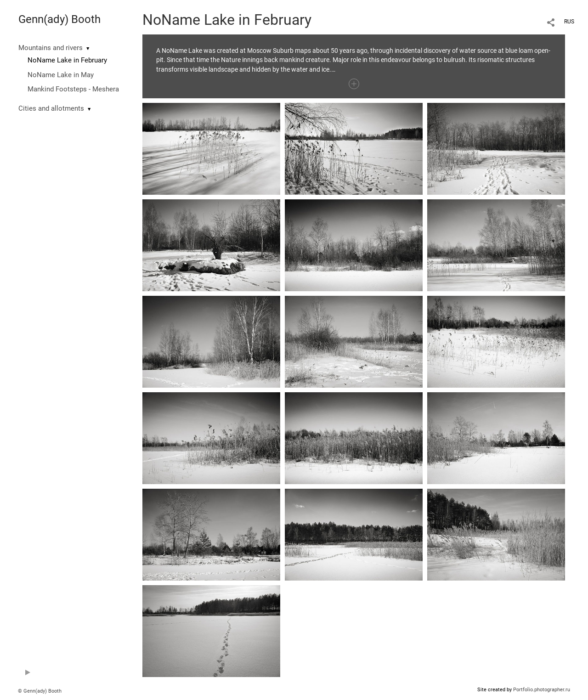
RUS (569, 22)
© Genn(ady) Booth (40, 691)
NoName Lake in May (61, 75)
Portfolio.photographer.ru (542, 690)
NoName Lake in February (67, 60)
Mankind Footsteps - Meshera (73, 89)
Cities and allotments (51, 108)
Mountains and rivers (51, 48)
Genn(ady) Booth (59, 19)
